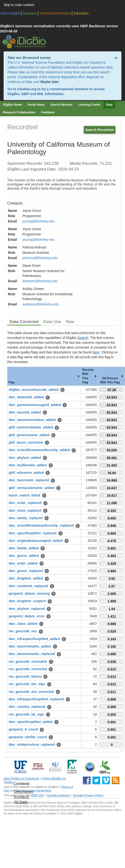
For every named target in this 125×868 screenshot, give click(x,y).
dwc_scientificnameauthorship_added (39, 450)
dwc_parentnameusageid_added (35, 405)
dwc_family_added (24, 548)
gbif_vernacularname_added (32, 488)
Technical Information (56, 13)
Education (81, 13)
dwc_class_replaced (25, 510)
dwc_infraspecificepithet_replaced (36, 699)
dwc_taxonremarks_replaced (32, 654)
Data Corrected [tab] (24, 322)
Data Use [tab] (52, 322)
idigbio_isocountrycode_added (34, 390)
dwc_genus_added (24, 556)
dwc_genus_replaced (26, 571)
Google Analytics (58, 795)
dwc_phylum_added (25, 458)
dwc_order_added (23, 563)
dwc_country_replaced (27, 707)
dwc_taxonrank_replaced (29, 480)
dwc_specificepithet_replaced (33, 533)
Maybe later (50, 82)
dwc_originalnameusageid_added (36, 541)
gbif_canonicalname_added (31, 427)
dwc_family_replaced (26, 518)
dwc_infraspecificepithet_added (34, 639)
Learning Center (89, 105)
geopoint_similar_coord (28, 737)
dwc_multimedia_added (28, 465)
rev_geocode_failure (25, 676)
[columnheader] (44, 376)
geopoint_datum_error (27, 616)
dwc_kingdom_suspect (27, 601)
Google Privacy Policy (88, 795)
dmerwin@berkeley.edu (40, 281)
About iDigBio (11, 13)
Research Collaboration (19, 112)
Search (83, 338)
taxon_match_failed (24, 495)
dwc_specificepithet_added (31, 722)
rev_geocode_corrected (28, 669)
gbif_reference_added (26, 473)
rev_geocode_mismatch (28, 661)
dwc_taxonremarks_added (30, 646)
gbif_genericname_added (29, 435)
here (96, 352)
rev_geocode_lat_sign (26, 714)
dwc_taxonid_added (25, 412)
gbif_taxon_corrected (26, 442)
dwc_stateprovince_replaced (32, 744)
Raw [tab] (70, 322)
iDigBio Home (12, 105)
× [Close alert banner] (116, 58)
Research (30, 13)
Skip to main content (19, 5)
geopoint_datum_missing (29, 593)
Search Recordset (100, 130)
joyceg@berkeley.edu (39, 221)
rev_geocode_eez (23, 631)
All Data (21, 802)
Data (109, 105)
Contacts (22, 797)
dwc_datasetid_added (26, 397)
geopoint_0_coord (23, 729)
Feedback (48, 112)
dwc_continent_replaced (28, 586)
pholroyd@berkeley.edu (40, 258)
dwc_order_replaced (25, 503)
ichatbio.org (27, 89)
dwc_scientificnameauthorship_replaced (41, 525)
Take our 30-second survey (29, 58)
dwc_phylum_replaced (27, 609)
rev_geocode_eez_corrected (31, 692)
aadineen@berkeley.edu (41, 304)
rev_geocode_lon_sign (27, 684)
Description (24, 791)
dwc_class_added (23, 624)
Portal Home (36, 105)
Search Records (61, 105)
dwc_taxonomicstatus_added (32, 420)
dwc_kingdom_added (26, 578)
